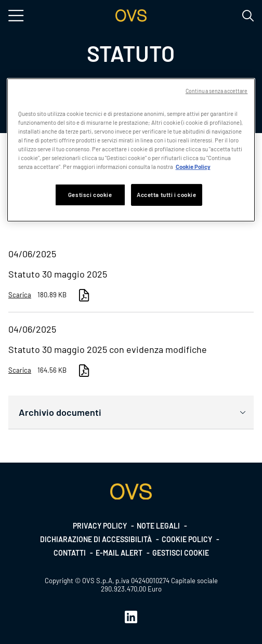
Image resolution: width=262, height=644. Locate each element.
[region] (131, 150)
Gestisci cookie (181, 553)
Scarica (20, 295)
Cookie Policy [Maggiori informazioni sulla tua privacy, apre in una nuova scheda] (193, 167)
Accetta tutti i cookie (167, 195)
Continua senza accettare (217, 91)
